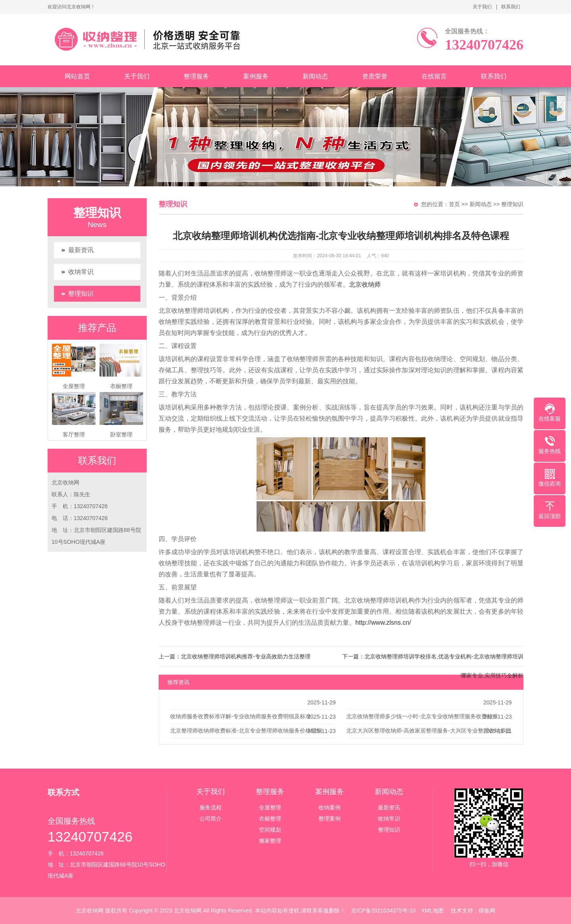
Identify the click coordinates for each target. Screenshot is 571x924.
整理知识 (81, 294)
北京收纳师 (365, 284)
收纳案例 (330, 807)
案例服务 (256, 76)
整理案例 (330, 819)
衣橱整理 (270, 819)
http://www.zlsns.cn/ (383, 623)
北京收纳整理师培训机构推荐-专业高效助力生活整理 (246, 656)
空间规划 (270, 830)
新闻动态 (315, 76)
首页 (454, 204)
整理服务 (196, 76)
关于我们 (482, 7)
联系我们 (511, 7)
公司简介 (211, 819)
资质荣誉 (375, 76)
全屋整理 (270, 807)
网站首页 (77, 76)
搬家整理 (270, 841)
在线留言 (434, 76)
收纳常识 (81, 272)
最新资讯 (81, 250)
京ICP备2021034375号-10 (383, 911)
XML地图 (432, 911)
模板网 (487, 911)
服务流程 (211, 807)
